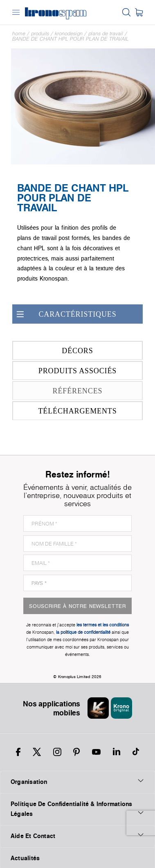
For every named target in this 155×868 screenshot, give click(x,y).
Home (19, 33)
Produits (40, 33)
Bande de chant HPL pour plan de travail (71, 39)
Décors (54, 351)
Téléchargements (66, 411)
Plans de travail (106, 33)
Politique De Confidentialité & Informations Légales (77, 809)
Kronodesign (69, 33)
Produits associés (66, 371)
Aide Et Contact (77, 836)
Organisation (77, 781)
